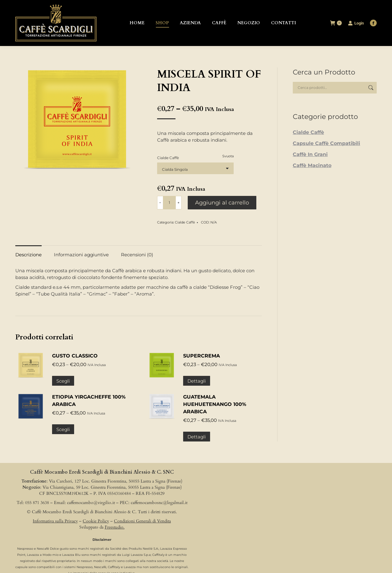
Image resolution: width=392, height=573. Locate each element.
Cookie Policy (96, 521)
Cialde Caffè (168, 158)
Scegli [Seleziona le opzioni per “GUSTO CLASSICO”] (63, 381)
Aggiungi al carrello (222, 203)
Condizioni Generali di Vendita (142, 521)
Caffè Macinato (312, 165)
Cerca (370, 88)
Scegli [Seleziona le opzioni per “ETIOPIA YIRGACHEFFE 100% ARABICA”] (63, 429)
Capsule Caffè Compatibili (326, 143)
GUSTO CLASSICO (75, 356)
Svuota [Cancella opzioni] (228, 156)
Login (356, 23)
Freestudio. (115, 527)
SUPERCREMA (202, 356)
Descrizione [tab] (28, 255)
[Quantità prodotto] (169, 203)
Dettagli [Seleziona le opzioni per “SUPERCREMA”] (197, 381)
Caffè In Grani (310, 154)
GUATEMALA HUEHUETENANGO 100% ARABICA (215, 404)
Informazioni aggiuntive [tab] (81, 255)
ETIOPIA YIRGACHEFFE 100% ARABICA (89, 401)
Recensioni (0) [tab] (137, 255)
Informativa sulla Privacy (55, 521)
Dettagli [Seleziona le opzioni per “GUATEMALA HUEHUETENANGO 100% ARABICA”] (197, 437)
